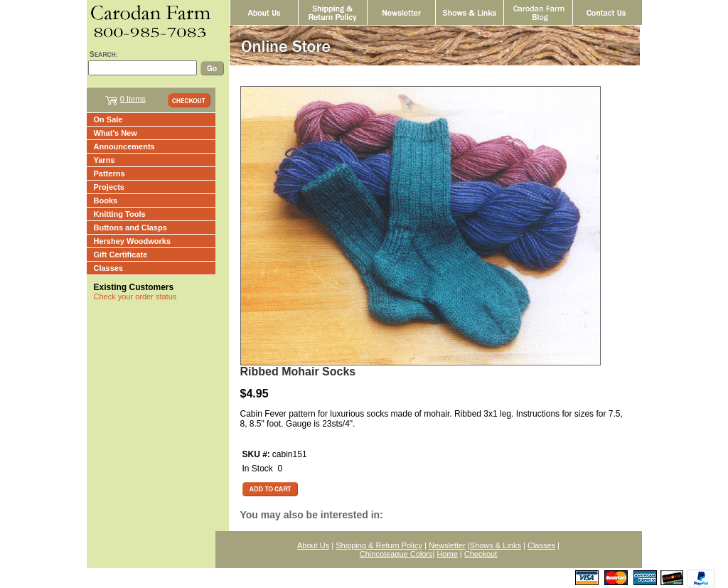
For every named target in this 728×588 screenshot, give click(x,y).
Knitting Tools (120, 214)
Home (447, 554)
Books (106, 201)
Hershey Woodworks (133, 241)
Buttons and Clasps (130, 228)
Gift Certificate (121, 255)
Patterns (109, 173)
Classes (109, 268)
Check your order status (135, 296)
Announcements (124, 146)
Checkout (481, 554)
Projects (109, 187)
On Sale (108, 119)
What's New (116, 133)
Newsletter (447, 545)
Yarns (105, 160)
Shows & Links (496, 545)
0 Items (133, 99)
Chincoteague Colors (396, 554)
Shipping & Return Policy (379, 545)
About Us (313, 545)
